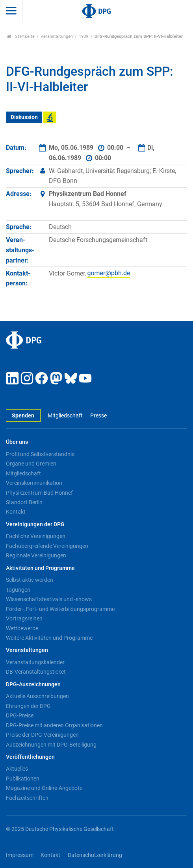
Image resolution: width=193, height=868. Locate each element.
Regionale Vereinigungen (36, 555)
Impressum (20, 855)
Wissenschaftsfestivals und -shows (49, 599)
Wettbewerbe (22, 628)
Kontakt (16, 512)
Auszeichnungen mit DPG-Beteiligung (51, 745)
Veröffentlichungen (30, 757)
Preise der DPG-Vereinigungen (42, 735)
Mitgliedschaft (65, 416)
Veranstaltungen (57, 36)
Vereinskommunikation (34, 483)
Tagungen (18, 590)
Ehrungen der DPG (28, 706)
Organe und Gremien (31, 464)
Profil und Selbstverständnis (40, 454)
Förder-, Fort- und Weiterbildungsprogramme (60, 609)
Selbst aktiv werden (30, 580)
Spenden (23, 416)
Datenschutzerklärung (95, 855)
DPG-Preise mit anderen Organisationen (54, 725)
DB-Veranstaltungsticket (36, 672)
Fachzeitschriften (27, 798)
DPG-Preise (20, 715)
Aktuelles (17, 769)
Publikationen (23, 779)
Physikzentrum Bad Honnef (39, 493)
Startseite (21, 36)
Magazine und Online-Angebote (44, 788)
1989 (84, 36)
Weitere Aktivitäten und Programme (49, 638)
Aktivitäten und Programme (40, 568)
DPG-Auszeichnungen (33, 685)
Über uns (17, 442)
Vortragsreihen (24, 618)
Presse (98, 416)
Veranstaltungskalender (35, 662)
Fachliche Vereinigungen (36, 536)
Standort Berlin (24, 502)
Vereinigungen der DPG (35, 524)
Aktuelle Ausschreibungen (37, 696)
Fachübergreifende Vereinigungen (47, 546)
